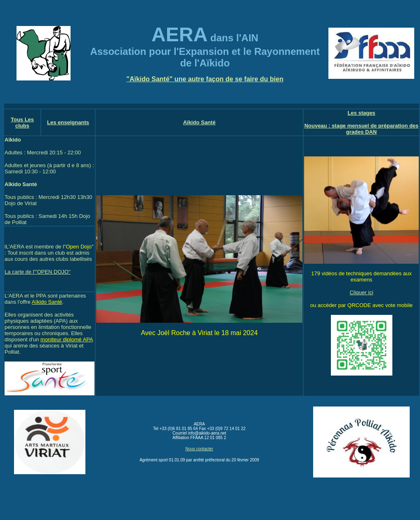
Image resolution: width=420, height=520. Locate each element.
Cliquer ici (361, 292)
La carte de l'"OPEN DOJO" (38, 272)
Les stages (361, 113)
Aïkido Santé (199, 122)
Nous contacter (199, 449)
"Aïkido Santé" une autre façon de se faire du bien (205, 79)
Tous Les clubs (22, 123)
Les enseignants (68, 122)
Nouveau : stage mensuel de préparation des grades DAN (362, 129)
